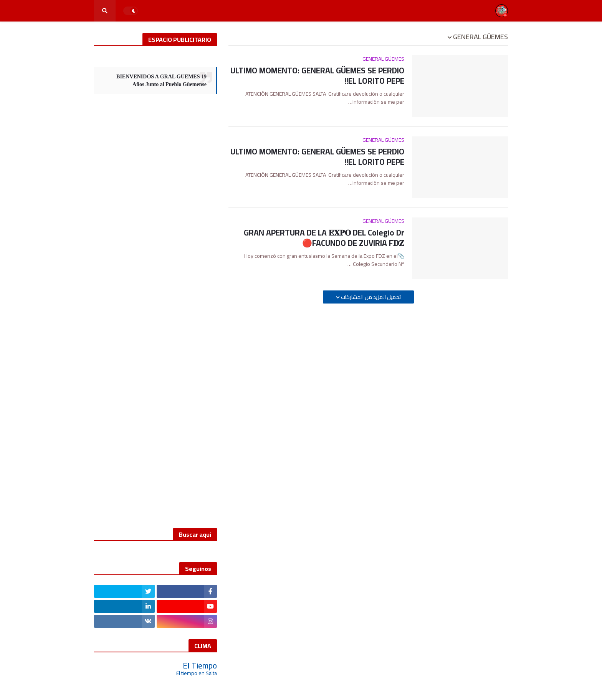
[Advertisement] (155, 305)
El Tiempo (200, 666)
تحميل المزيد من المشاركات (370, 297)
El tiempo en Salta (197, 673)
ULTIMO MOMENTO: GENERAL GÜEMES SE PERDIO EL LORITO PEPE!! (317, 76)
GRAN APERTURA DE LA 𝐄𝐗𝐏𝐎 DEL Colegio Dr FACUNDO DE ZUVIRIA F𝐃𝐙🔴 (324, 238)
